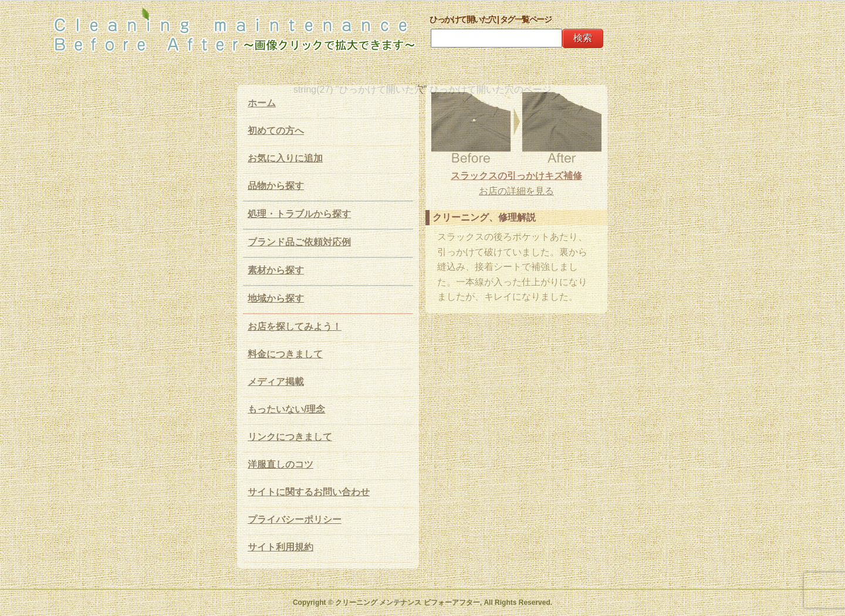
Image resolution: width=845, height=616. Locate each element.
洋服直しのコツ (280, 464)
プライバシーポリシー (295, 519)
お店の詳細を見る (516, 191)
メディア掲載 (276, 382)
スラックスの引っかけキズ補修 (516, 176)
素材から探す (276, 270)
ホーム (262, 103)
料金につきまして (285, 354)
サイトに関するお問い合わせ (309, 492)
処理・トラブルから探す (299, 214)
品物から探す (276, 186)
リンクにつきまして (290, 437)
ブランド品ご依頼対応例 (299, 242)
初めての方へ (276, 131)
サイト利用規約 (280, 547)
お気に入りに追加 (285, 158)
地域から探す (276, 298)
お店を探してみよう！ (295, 326)
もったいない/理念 (286, 409)
